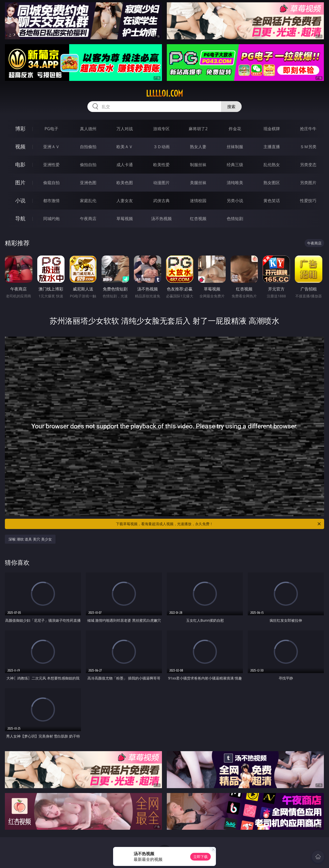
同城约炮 (51, 219)
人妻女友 (125, 201)
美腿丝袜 (198, 183)
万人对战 (125, 129)
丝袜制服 (235, 147)
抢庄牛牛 (308, 129)
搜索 (231, 107)
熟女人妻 (198, 147)
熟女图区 (272, 183)
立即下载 (200, 857)
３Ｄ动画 (161, 147)
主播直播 (272, 147)
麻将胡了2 (198, 129)
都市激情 (51, 201)
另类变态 (308, 165)
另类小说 (235, 201)
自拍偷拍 (88, 147)
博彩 (20, 129)
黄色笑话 (272, 201)
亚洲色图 (88, 183)
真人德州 (88, 129)
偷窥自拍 (51, 183)
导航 (20, 218)
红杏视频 (198, 219)
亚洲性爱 (51, 165)
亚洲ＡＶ (51, 147)
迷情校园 (198, 201)
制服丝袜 (198, 165)
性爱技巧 (308, 201)
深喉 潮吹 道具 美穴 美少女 (30, 539)
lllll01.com (164, 93)
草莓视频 (125, 219)
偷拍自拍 (88, 165)
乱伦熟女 (272, 165)
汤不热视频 (161, 219)
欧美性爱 (161, 165)
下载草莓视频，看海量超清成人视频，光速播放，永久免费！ (219, 524)
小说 (20, 200)
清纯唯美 (235, 183)
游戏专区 (161, 129)
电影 (20, 164)
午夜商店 (88, 219)
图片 (20, 182)
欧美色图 (125, 183)
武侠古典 (161, 201)
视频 (20, 147)
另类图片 (308, 183)
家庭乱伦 (88, 201)
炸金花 (235, 129)
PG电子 (51, 129)
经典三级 (235, 165)
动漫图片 (161, 183)
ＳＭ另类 (308, 147)
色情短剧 (235, 219)
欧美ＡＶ (125, 147)
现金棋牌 (272, 129)
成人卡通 (125, 165)
